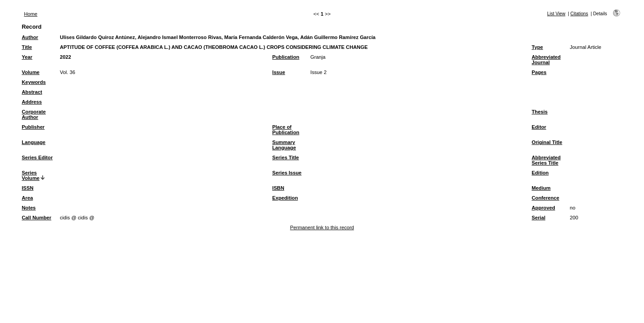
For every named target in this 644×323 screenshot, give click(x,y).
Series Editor (37, 157)
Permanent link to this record (322, 227)
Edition (540, 173)
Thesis (540, 112)
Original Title (547, 142)
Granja (318, 57)
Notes (29, 208)
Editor (539, 127)
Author (30, 37)
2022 (66, 57)
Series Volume (31, 175)
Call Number (37, 218)
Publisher (33, 127)
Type (537, 47)
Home (31, 14)
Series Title (286, 157)
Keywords (34, 82)
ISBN (278, 188)
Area (28, 198)
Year (27, 57)
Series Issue (287, 173)
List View (556, 14)
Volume (31, 72)
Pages (539, 72)
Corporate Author (34, 114)
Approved (544, 208)
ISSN (28, 188)
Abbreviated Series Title (546, 160)
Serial (539, 218)
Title (27, 47)
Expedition (285, 198)
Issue (279, 72)
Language (34, 142)
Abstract (32, 92)
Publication (286, 57)
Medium (541, 188)
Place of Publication (286, 130)
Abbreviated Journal (546, 60)
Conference (546, 198)
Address (32, 102)
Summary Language (284, 145)
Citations (579, 14)
